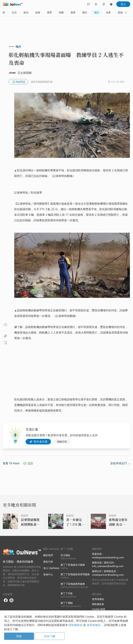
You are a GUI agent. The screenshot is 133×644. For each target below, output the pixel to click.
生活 (14, 12)
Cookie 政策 (99, 609)
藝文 (85, 12)
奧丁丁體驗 (71, 604)
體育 (50, 12)
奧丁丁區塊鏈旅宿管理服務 (75, 576)
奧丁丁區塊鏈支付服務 (73, 566)
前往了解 (50, 636)
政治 (26, 12)
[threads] (11, 600)
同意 (19, 636)
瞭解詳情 (62, 442)
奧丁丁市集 (68, 595)
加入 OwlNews (51, 568)
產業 (73, 12)
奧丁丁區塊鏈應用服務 (74, 585)
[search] (88, 4)
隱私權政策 (98, 604)
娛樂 (61, 12)
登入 (123, 4)
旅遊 (38, 12)
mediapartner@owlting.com (108, 557)
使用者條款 (98, 599)
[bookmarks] (104, 4)
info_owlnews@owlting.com (108, 566)
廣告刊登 (48, 562)
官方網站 (68, 557)
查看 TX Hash (11, 463)
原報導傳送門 (120, 463)
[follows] (96, 4)
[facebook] (6, 600)
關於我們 (48, 555)
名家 (108, 12)
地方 (97, 12)
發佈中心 (48, 574)
